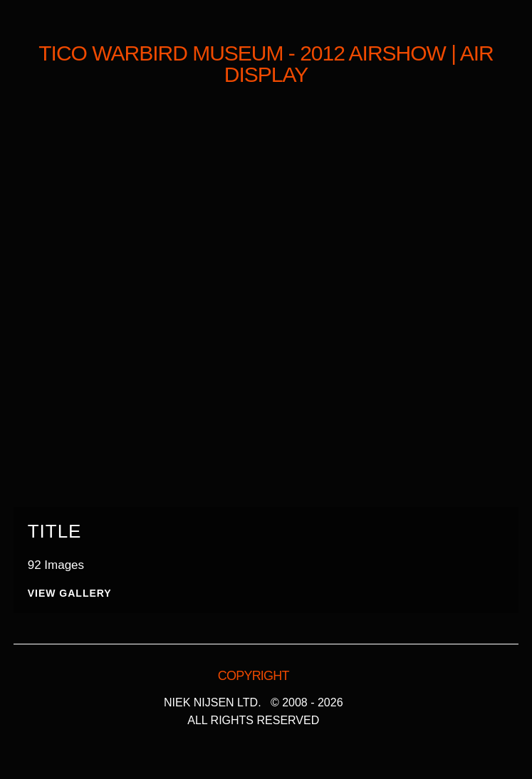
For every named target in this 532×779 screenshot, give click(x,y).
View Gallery (70, 594)
